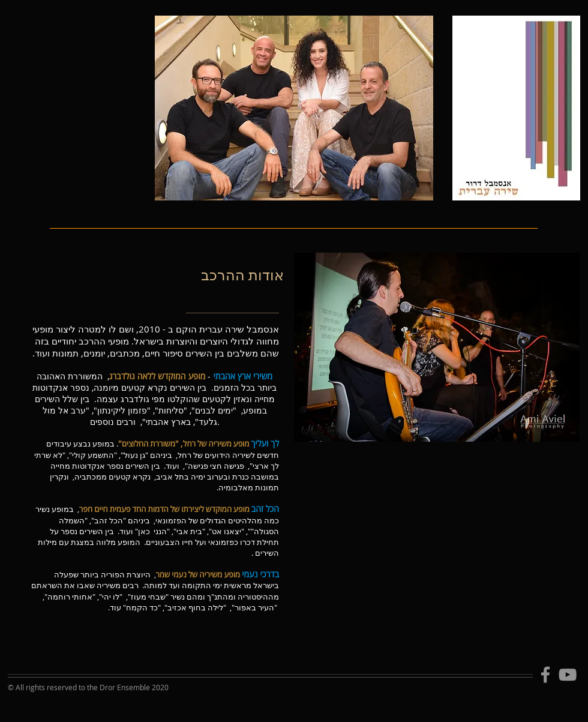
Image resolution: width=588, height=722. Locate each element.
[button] (334, 220)
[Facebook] (545, 675)
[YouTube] (568, 675)
